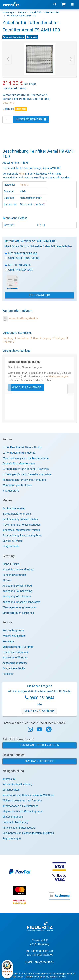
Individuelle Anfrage (26, 387)
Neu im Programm (13, 630)
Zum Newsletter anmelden (39, 745)
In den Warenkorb (31, 119)
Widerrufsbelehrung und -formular (22, 801)
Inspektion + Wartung (15, 657)
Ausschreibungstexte (15, 663)
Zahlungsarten (11, 790)
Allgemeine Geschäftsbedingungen (23, 811)
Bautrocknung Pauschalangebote (22, 535)
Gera (38, 338)
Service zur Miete (12, 541)
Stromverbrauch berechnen (18, 613)
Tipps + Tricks (11, 564)
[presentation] (8, 59)
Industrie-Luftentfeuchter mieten (21, 530)
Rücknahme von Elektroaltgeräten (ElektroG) (28, 833)
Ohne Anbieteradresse (22, 258)
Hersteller (8, 674)
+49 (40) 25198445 (42, 951)
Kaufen (22, 12)
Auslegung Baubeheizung (17, 591)
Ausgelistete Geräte (14, 668)
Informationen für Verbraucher (20, 806)
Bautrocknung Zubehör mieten (20, 519)
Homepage (8, 12)
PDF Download (39, 295)
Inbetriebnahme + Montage (18, 569)
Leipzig (49, 338)
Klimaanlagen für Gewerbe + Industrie (24, 480)
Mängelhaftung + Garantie (18, 647)
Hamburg (10, 338)
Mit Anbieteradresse (21, 253)
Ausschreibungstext (24, 318)
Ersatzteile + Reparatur (16, 652)
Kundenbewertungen (14, 575)
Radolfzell (25, 338)
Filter (22, 174)
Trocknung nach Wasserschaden (22, 525)
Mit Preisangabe (18, 265)
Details (9, 103)
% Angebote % (11, 491)
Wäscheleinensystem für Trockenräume (26, 458)
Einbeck (9, 342)
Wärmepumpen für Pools (17, 485)
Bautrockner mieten (14, 508)
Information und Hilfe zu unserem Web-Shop (28, 795)
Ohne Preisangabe (19, 270)
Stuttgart (62, 338)
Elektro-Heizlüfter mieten (17, 514)
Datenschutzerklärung (15, 822)
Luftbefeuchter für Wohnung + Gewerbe (26, 469)
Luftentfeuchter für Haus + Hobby (22, 447)
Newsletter (9, 641)
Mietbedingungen (13, 817)
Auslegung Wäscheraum (17, 596)
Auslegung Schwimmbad (17, 586)
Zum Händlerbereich (39, 761)
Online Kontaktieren (39, 711)
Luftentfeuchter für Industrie (19, 453)
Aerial (24, 185)
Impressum (9, 779)
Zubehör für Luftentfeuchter (45, 12)
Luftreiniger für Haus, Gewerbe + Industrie (27, 474)
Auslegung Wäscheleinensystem (21, 602)
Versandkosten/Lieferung (17, 784)
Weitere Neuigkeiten (14, 636)
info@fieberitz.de (44, 962)
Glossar (7, 580)
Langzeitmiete (11, 546)
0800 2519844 (42, 698)
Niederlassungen (58, 376)
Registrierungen (12, 838)
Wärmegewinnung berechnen (19, 607)
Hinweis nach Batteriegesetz (19, 828)
